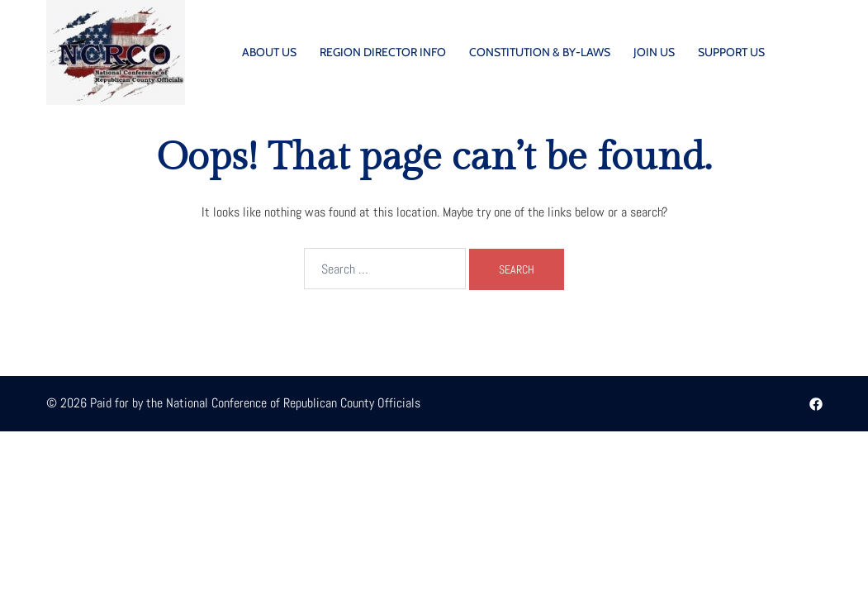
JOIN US (654, 52)
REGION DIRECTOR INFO (383, 52)
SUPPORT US (731, 52)
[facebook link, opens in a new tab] (816, 403)
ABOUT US (269, 52)
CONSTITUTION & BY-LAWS (540, 52)
